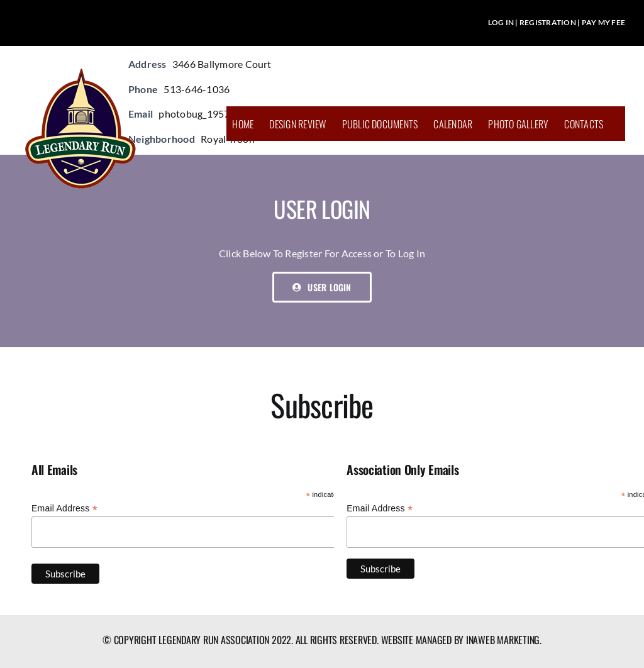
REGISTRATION (548, 22)
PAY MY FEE (603, 22)
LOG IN (501, 22)
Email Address (64, 509)
